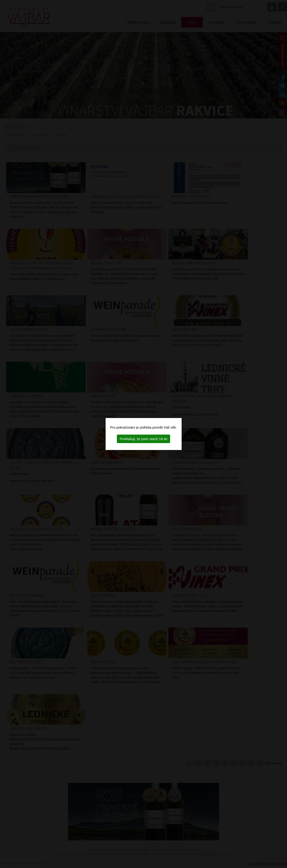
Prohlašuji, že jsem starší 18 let (143, 439)
